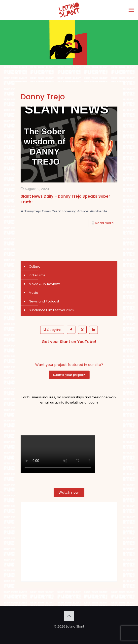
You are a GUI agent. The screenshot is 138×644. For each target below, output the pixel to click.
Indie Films (37, 275)
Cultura (35, 266)
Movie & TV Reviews (45, 284)
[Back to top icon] (69, 616)
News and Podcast (44, 301)
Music (33, 293)
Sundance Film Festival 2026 (51, 310)
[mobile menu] (131, 10)
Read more (104, 223)
